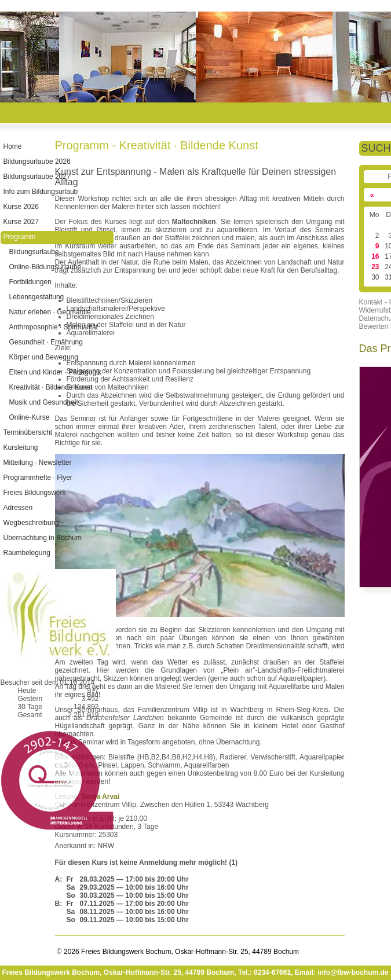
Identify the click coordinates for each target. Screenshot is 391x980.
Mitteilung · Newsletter (37, 463)
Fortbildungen (30, 282)
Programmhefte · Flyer (37, 478)
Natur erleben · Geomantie (50, 312)
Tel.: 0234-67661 (264, 972)
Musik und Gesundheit (43, 402)
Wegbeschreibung (31, 523)
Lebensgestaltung (36, 297)
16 (375, 256)
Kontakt (371, 302)
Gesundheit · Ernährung (45, 342)
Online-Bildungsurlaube (45, 267)
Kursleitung (20, 447)
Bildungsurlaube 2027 (36, 177)
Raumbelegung (26, 553)
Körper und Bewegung (43, 357)
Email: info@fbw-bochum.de (342, 972)
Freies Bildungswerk (34, 493)
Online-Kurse (29, 417)
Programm (19, 237)
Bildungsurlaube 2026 (36, 162)
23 (375, 267)
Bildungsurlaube (34, 252)
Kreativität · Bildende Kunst (50, 387)
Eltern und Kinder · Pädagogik (55, 372)
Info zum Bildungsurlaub (40, 192)
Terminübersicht (28, 432)
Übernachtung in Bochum (42, 538)
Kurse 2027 (21, 222)
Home (12, 146)
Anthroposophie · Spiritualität (53, 327)
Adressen (18, 508)
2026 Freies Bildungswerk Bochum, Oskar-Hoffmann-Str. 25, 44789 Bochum (180, 952)
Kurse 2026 (21, 207)
